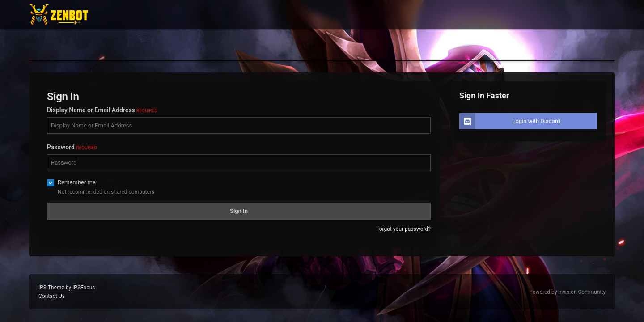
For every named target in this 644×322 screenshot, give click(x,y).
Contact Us (52, 296)
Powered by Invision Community (567, 292)
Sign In (239, 211)
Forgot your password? (403, 229)
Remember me (77, 182)
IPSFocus (84, 288)
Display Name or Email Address (102, 110)
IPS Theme (51, 288)
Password (72, 147)
